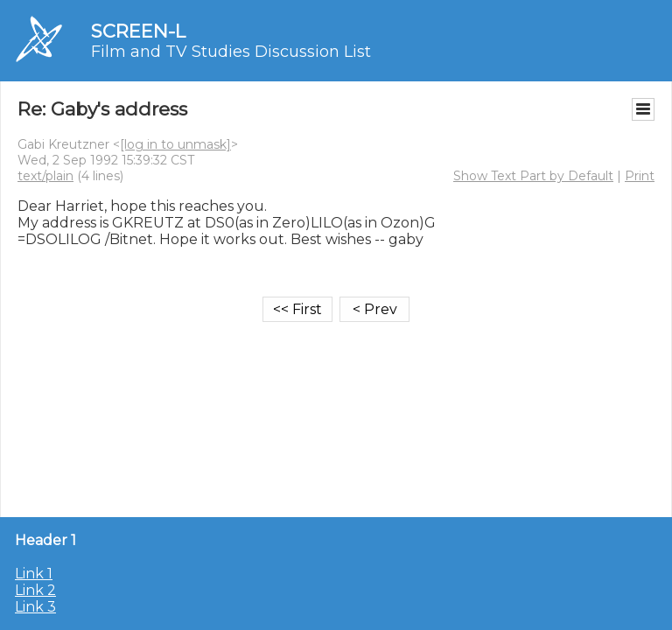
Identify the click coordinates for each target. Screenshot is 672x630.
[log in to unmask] (175, 144)
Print (640, 176)
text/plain (45, 176)
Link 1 (34, 574)
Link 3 (35, 607)
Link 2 (35, 590)
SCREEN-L (138, 31)
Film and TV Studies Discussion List (231, 52)
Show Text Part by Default (533, 176)
